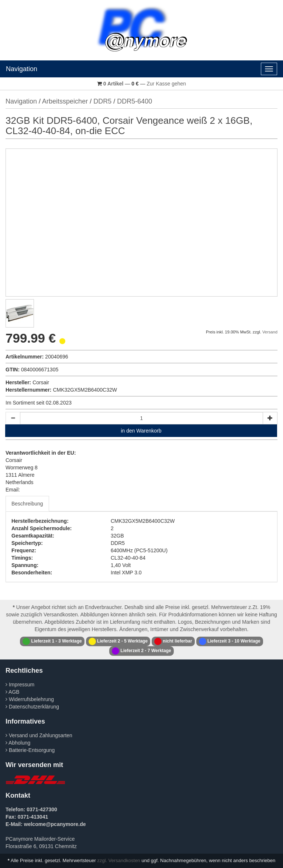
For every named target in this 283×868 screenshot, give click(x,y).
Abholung (18, 743)
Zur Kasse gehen (167, 84)
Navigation (22, 69)
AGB (13, 692)
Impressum (20, 685)
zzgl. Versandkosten (119, 860)
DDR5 (102, 101)
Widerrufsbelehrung (30, 699)
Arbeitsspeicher (65, 101)
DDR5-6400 (134, 101)
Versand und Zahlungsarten (39, 735)
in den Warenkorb (141, 431)
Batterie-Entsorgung (30, 750)
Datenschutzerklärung (32, 707)
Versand (270, 332)
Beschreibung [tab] (27, 504)
